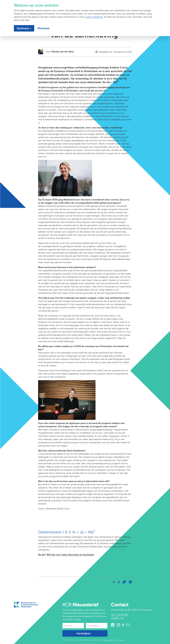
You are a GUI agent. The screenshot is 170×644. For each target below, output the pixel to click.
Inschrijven (84, 633)
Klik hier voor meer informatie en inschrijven (70, 555)
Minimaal (43, 28)
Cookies (121, 640)
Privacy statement (110, 640)
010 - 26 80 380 (120, 615)
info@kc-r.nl (117, 618)
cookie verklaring (94, 17)
